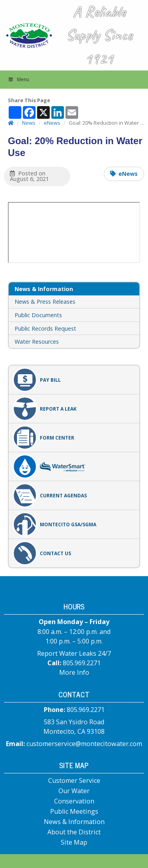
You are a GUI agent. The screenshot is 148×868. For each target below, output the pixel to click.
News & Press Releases (45, 302)
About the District (74, 832)
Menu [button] (19, 79)
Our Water (74, 791)
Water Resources (37, 342)
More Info (74, 672)
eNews (128, 174)
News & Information (74, 822)
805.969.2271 (82, 663)
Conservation (74, 801)
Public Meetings (74, 811)
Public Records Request (45, 328)
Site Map (74, 842)
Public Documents (38, 315)
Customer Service (74, 780)
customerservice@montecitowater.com (84, 744)
